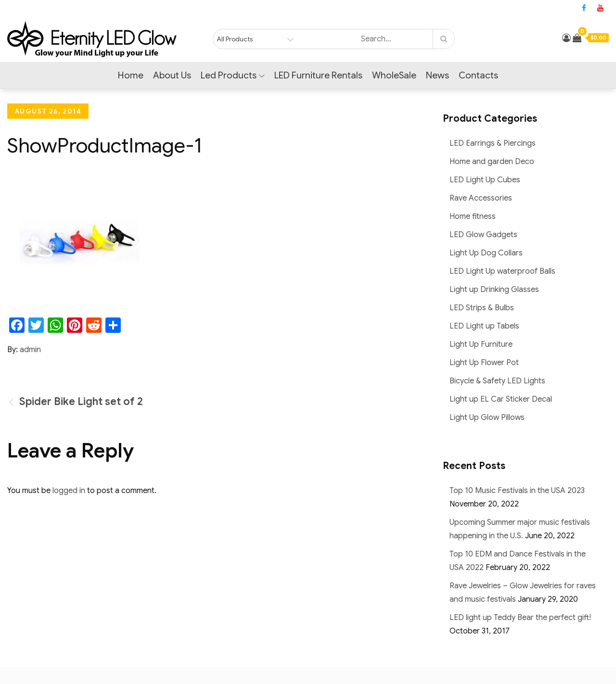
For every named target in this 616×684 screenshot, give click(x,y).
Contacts (478, 75)
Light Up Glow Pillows (487, 418)
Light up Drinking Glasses (494, 290)
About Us (172, 75)
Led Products (233, 75)
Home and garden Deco (492, 162)
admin (30, 350)
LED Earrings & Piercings (493, 143)
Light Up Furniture (481, 344)
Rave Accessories (481, 198)
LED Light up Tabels (484, 326)
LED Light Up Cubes (485, 180)
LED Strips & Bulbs (482, 308)
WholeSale (394, 75)
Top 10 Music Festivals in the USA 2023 (517, 491)
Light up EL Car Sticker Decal (501, 399)
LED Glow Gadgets (483, 235)
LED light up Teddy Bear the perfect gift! (520, 618)
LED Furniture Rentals (318, 75)
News (437, 75)
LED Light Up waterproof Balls (502, 271)
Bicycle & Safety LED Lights (497, 381)
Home (131, 75)
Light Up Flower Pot (484, 363)
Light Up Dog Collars (486, 253)
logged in (69, 491)
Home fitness (473, 216)
